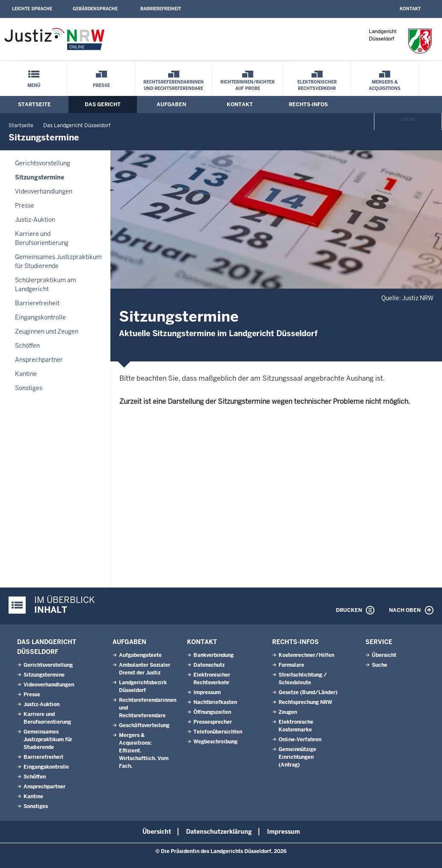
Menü (34, 85)
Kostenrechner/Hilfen (306, 655)
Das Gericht (103, 104)
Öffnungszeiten (212, 712)
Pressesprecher (213, 722)
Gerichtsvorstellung (43, 163)
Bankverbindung (214, 655)
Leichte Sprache (32, 9)
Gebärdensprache (95, 9)
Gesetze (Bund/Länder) (308, 692)
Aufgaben (171, 104)
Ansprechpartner (39, 360)
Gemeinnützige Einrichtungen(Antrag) (297, 757)
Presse (101, 85)
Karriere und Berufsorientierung (42, 238)
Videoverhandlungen (44, 191)
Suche (408, 120)
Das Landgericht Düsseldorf (77, 125)
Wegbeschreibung (215, 742)
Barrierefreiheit (161, 9)
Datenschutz (209, 665)
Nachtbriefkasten (215, 702)
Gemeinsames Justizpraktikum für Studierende (58, 261)
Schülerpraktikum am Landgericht (46, 285)
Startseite (34, 104)
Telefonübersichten (218, 732)
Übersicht (384, 655)
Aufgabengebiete (140, 655)
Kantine (26, 374)
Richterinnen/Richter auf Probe (248, 85)
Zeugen (288, 712)
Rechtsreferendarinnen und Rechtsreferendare (174, 85)
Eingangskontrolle (40, 317)
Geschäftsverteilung (144, 725)
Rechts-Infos (308, 104)
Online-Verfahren (300, 740)
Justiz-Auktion (35, 220)
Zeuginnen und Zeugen (47, 331)
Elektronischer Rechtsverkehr (317, 85)
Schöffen (27, 346)
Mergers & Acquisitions (385, 85)
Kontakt (410, 9)
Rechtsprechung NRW (305, 702)
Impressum (207, 692)
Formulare (291, 665)
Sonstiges (29, 388)
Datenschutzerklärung (219, 832)
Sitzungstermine (40, 177)
